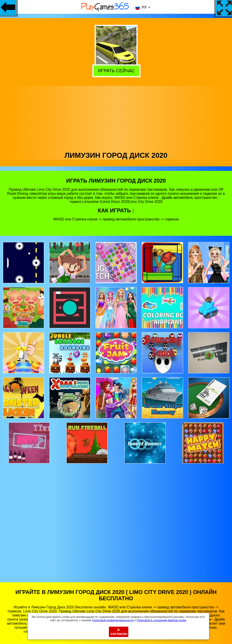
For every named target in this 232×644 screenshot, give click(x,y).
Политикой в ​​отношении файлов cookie (161, 620)
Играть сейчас (116, 71)
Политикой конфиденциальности (113, 620)
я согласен (119, 632)
